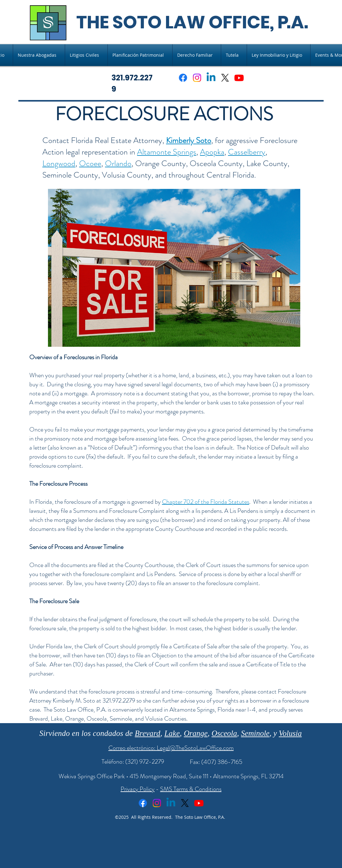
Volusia (290, 733)
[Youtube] (239, 78)
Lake (172, 733)
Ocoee (90, 163)
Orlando (118, 163)
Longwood (59, 163)
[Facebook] (183, 78)
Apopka (212, 152)
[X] (225, 78)
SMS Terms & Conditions (191, 789)
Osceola (224, 733)
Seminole (255, 733)
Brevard (148, 733)
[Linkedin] (211, 78)
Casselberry (247, 152)
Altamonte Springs (167, 152)
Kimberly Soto (189, 140)
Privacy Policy (138, 789)
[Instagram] (197, 78)
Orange (196, 733)
